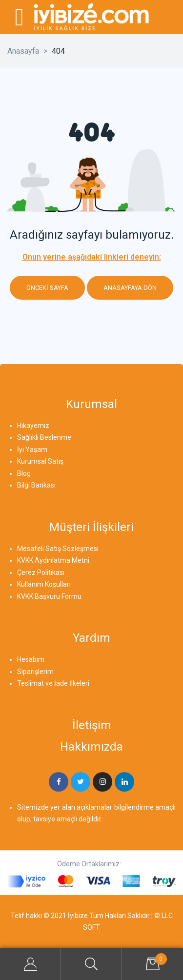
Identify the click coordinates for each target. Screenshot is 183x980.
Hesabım (31, 659)
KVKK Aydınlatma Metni (53, 560)
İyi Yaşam (32, 449)
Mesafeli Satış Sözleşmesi (58, 549)
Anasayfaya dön (130, 288)
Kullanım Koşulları (44, 584)
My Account (30, 964)
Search (91, 964)
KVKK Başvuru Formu (49, 596)
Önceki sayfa (47, 288)
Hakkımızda (91, 747)
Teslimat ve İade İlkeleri (53, 683)
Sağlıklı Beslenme (44, 437)
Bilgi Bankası (36, 485)
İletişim (92, 725)
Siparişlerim (35, 672)
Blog (24, 473)
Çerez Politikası (41, 572)
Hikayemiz (33, 426)
